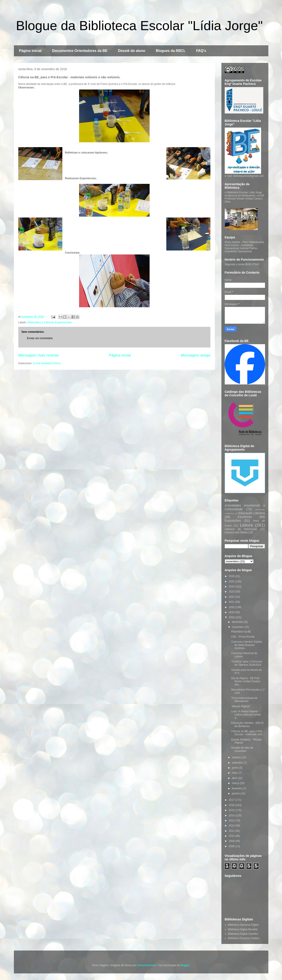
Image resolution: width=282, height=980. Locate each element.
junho (235, 768)
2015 (232, 810)
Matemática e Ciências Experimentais (50, 322)
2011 (232, 831)
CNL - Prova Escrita (243, 637)
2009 (232, 841)
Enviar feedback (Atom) (47, 363)
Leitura (246, 525)
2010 (232, 836)
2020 (232, 607)
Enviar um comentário (40, 338)
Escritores (245, 517)
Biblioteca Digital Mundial (243, 929)
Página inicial (30, 51)
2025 (232, 581)
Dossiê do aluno (132, 51)
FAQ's (201, 51)
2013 (232, 821)
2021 (232, 602)
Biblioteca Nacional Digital (243, 925)
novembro (238, 627)
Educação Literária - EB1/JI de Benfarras (247, 724)
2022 (232, 597)
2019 (232, 612)
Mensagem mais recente (39, 355)
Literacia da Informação (241, 529)
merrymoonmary (147, 965)
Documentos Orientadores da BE (80, 51)
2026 (232, 576)
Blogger (185, 965)
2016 (232, 805)
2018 (232, 617)
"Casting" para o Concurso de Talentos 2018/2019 (247, 663)
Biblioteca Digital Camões (243, 934)
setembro (238, 763)
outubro (237, 757)
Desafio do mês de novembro (242, 749)
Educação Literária (251, 513)
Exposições (233, 521)
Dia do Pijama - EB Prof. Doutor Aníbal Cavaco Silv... (246, 681)
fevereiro (237, 788)
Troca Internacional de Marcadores (244, 700)
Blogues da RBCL (171, 51)
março (236, 783)
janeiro (236, 794)
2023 (232, 592)
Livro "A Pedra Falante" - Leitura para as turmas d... (246, 715)
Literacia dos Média (236, 532)
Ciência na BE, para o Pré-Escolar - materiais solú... (248, 733)
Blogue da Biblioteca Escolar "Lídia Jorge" (139, 26)
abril (235, 778)
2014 (232, 815)
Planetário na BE (241, 632)
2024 (232, 587)
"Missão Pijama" (241, 706)
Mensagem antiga (196, 355)
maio (235, 773)
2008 (232, 846)
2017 (232, 800)
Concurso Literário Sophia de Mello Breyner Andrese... (246, 645)
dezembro (238, 622)
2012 (232, 826)
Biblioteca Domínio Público (244, 938)
